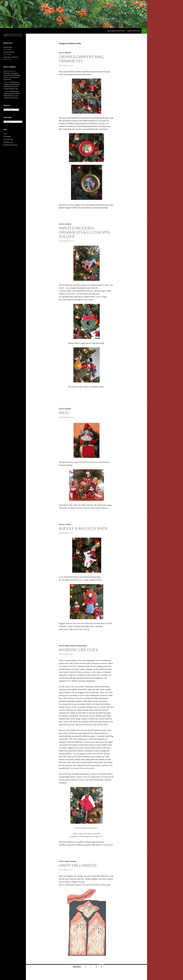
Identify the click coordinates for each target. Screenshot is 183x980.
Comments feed (8, 139)
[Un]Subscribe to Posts (10, 145)
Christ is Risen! (8, 47)
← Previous (76, 967)
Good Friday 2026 (9, 52)
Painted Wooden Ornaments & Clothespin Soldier (84, 232)
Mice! (64, 413)
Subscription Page (134, 31)
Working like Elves (78, 650)
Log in (5, 134)
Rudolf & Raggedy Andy (83, 528)
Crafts (62, 53)
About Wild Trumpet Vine (116, 31)
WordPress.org (8, 142)
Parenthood (82, 646)
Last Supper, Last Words (11, 57)
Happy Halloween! (78, 865)
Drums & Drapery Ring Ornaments (81, 59)
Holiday (68, 53)
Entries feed (7, 136)
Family (67, 646)
